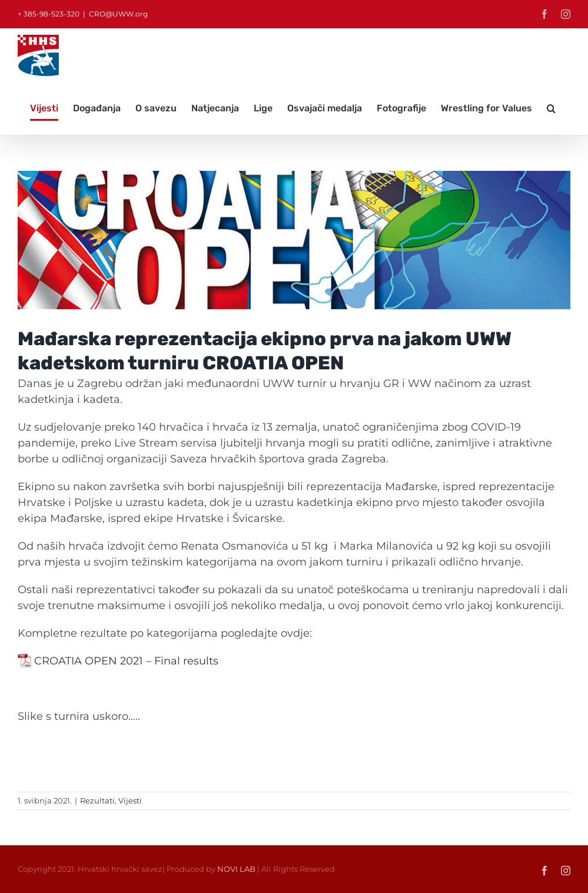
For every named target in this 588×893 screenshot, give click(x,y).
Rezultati (97, 801)
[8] (294, 240)
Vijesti (130, 801)
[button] (551, 108)
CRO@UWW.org (118, 14)
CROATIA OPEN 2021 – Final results (126, 661)
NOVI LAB (236, 869)
